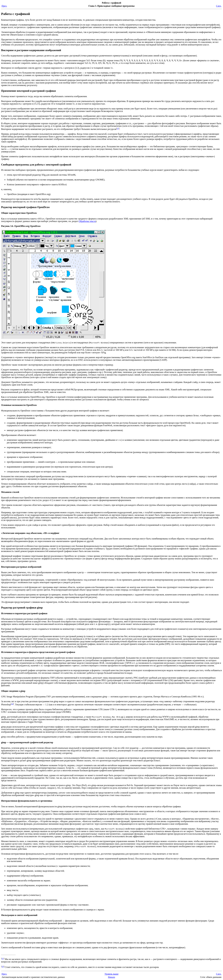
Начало (111, 977)
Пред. (4, 6)
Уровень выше (111, 974)
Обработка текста (87, 221)
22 (12, 704)
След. (219, 6)
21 (118, 128)
